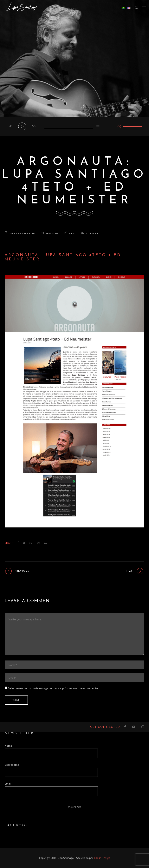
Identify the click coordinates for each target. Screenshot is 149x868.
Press (55, 233)
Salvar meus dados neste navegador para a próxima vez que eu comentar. (54, 688)
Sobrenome (12, 765)
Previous (17, 571)
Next (135, 571)
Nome (8, 746)
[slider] (69, 129)
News (48, 233)
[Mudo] (119, 126)
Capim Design (102, 858)
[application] (74, 126)
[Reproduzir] (22, 127)
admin (72, 233)
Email (8, 784)
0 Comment (92, 233)
